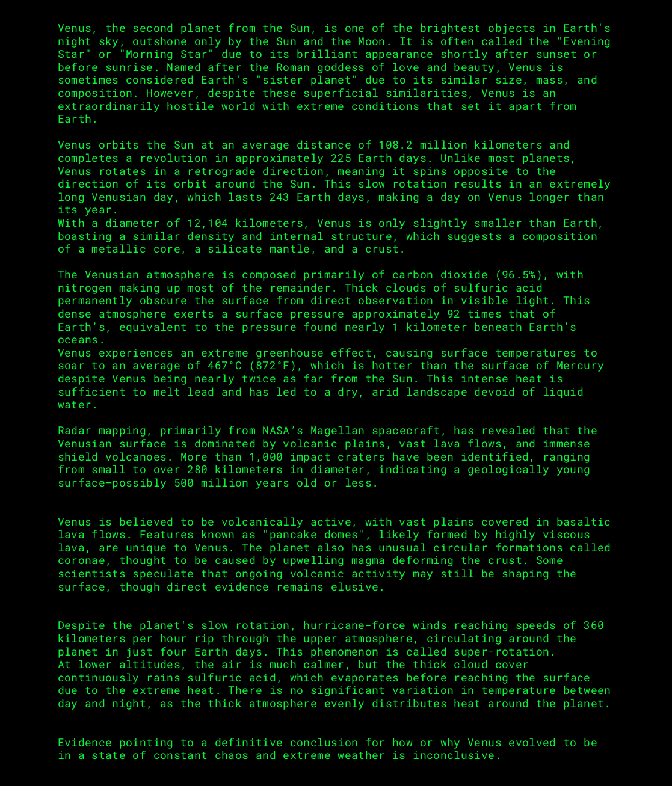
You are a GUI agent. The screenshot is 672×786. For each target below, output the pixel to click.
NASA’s (283, 430)
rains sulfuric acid (211, 677)
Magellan (338, 430)
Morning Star (167, 54)
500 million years (232, 482)
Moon (371, 41)
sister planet (307, 79)
